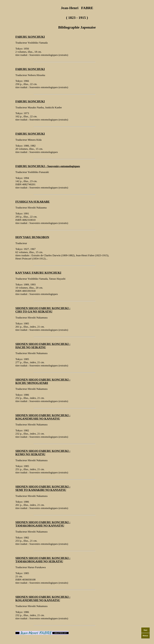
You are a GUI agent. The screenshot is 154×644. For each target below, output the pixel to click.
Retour (145, 634)
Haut (145, 628)
